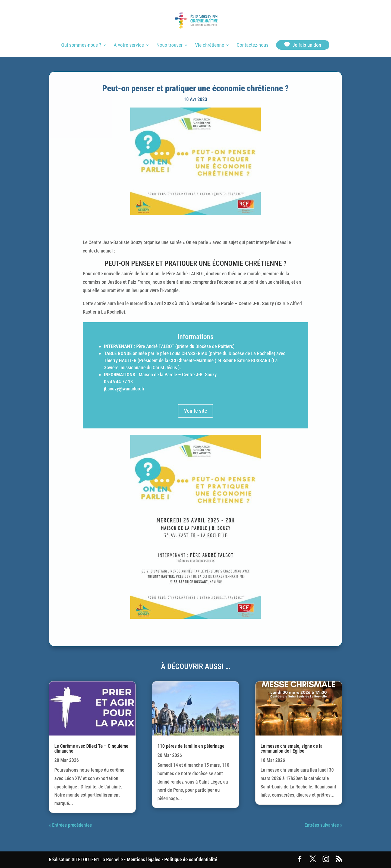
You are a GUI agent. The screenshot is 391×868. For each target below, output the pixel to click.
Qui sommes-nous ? (81, 46)
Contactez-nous (252, 46)
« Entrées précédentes (70, 825)
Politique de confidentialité (191, 859)
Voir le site (195, 411)
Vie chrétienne (209, 46)
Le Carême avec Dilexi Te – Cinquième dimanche (91, 748)
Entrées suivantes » (323, 825)
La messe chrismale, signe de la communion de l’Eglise (292, 748)
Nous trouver (169, 46)
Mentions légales (144, 859)
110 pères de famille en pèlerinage (191, 746)
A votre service (129, 46)
